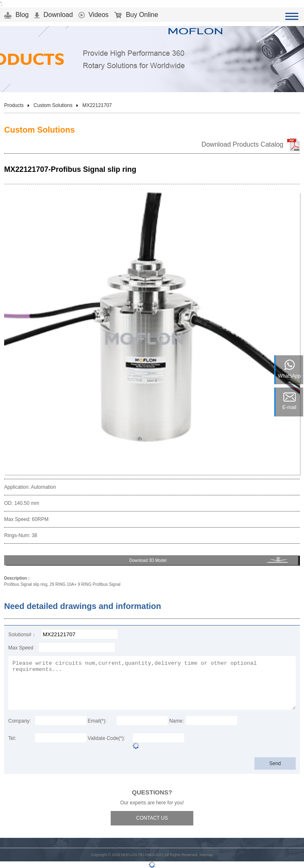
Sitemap (206, 855)
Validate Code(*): (106, 738)
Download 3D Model (148, 560)
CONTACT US (152, 818)
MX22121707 (97, 105)
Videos (94, 15)
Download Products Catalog (242, 144)
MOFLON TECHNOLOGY (142, 855)
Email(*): (97, 721)
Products (14, 105)
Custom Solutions (53, 105)
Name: (177, 721)
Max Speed (21, 648)
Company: (20, 721)
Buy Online (136, 15)
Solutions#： (22, 635)
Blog (16, 15)
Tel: (12, 738)
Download (54, 15)
